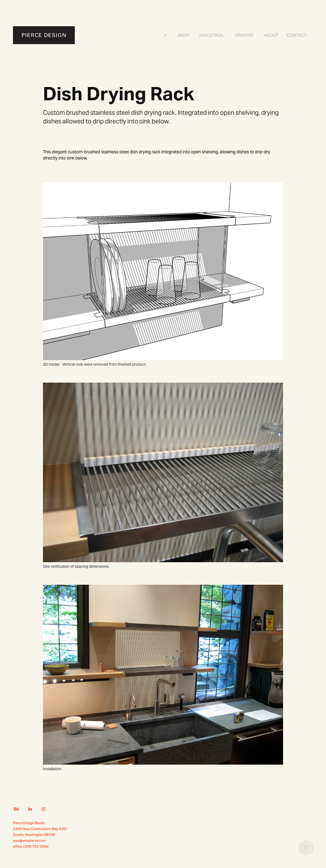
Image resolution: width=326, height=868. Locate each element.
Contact (297, 35)
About (271, 35)
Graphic (245, 35)
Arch (183, 35)
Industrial (212, 35)
